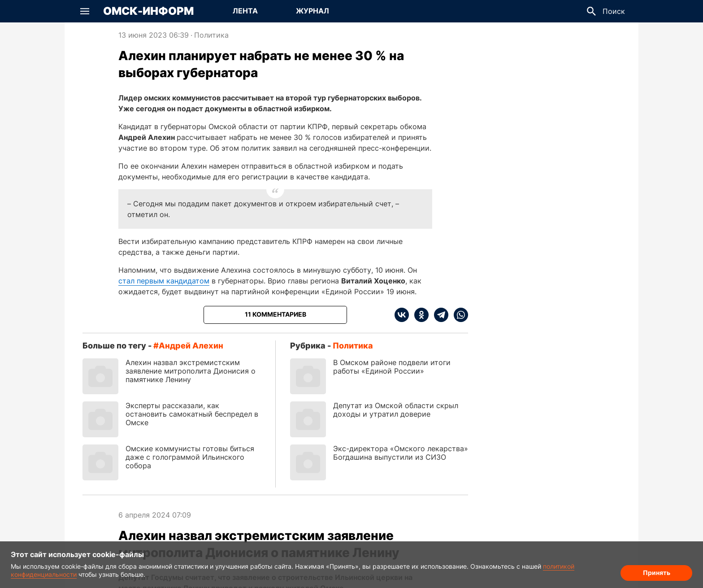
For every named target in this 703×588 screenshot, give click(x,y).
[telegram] (438, 315)
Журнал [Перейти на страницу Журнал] (312, 11)
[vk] (402, 315)
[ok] (419, 315)
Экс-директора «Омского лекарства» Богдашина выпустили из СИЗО (401, 453)
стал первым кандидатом (164, 281)
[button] (85, 11)
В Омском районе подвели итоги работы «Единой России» (392, 367)
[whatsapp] (458, 315)
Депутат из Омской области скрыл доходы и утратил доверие (396, 410)
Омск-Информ (148, 11)
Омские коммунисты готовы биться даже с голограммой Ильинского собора (190, 457)
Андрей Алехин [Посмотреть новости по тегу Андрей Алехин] (191, 346)
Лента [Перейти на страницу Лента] (245, 11)
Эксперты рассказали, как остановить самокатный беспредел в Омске (192, 414)
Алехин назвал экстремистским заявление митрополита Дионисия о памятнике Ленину (191, 371)
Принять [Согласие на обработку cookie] (657, 573)
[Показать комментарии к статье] (275, 315)
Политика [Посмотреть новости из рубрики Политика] (211, 35)
